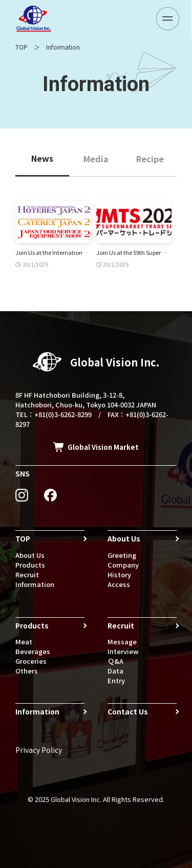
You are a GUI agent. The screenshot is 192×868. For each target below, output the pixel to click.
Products (30, 565)
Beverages (33, 651)
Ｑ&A (115, 661)
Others (27, 671)
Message (122, 642)
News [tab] (42, 158)
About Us (30, 555)
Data (115, 671)
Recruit (27, 574)
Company (123, 565)
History (119, 574)
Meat (24, 642)
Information (35, 584)
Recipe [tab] (150, 159)
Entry (116, 680)
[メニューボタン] (168, 19)
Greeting (122, 555)
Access (119, 584)
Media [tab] (96, 159)
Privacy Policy (39, 750)
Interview (123, 651)
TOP (22, 47)
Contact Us (128, 711)
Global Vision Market (103, 447)
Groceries (31, 661)
